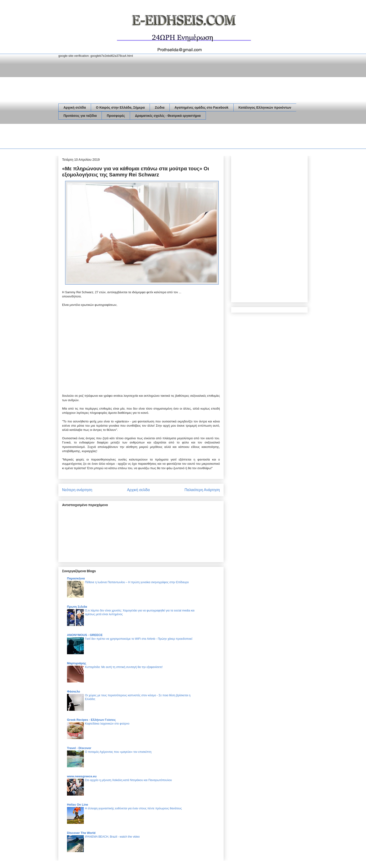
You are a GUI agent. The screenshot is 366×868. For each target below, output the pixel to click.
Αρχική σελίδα (75, 107)
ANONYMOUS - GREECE (85, 635)
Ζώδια (160, 107)
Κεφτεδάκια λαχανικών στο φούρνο (107, 724)
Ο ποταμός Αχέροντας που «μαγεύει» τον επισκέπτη (118, 752)
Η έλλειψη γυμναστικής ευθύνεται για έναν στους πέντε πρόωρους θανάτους (133, 808)
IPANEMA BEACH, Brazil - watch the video (112, 837)
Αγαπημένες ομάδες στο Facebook (202, 107)
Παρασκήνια (76, 578)
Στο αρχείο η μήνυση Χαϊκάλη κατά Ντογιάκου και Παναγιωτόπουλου (128, 780)
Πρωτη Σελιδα (77, 607)
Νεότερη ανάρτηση (77, 490)
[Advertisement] (143, 137)
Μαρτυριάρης (77, 663)
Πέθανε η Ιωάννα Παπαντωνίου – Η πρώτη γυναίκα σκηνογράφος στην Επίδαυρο (137, 582)
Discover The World (81, 833)
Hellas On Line (77, 805)
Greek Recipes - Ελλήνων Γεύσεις (91, 720)
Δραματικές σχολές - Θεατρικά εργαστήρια (168, 116)
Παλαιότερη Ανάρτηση (202, 490)
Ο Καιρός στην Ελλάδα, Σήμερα (120, 107)
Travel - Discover (79, 748)
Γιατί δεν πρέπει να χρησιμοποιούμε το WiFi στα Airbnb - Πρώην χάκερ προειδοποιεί (139, 639)
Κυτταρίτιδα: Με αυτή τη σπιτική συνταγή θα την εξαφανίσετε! (124, 667)
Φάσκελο (74, 691)
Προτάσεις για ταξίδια (80, 116)
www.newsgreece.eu (82, 776)
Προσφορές (116, 116)
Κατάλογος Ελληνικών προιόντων (265, 107)
